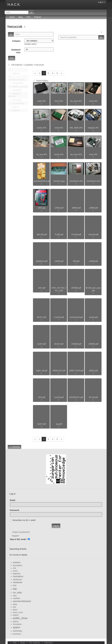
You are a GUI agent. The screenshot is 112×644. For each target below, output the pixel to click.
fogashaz (17, 574)
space (16, 627)
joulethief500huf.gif (42, 181)
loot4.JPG (93, 101)
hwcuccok (15, 27)
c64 (14, 568)
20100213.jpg (59, 181)
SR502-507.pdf (59, 371)
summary (18, 631)
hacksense (17, 579)
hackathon (18, 576)
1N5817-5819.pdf (76, 371)
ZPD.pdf (42, 397)
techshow (17, 634)
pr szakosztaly (16, 103)
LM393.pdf (93, 261)
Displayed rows (16, 51)
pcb (14, 607)
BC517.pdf (42, 317)
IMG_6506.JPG (76, 128)
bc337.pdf (42, 344)
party (15, 604)
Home (12, 17)
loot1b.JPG (59, 154)
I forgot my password (21, 532)
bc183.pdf (93, 317)
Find (12, 58)
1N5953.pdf (93, 344)
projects (14, 107)
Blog (20, 17)
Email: (13, 500)
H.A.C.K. (14, 4)
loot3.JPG (59, 128)
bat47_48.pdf (42, 371)
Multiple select (31, 44)
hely (15, 585)
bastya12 (14, 73)
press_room (18, 612)
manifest (17, 598)
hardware (18, 582)
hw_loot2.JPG (76, 154)
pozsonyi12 (15, 100)
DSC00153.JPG (93, 181)
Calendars (47, 643)
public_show (20, 618)
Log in (101, 2)
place (15, 610)
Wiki (13, 643)
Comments (14, 447)
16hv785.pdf (42, 234)
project (16, 615)
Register (15, 536)
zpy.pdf (59, 424)
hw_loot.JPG (42, 154)
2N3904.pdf (76, 288)
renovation (17, 624)
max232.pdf (93, 234)
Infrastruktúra (16, 83)
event (15, 571)
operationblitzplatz (22, 601)
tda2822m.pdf (42, 261)
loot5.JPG (42, 101)
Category (16, 41)
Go (101, 37)
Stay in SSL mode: (18, 539)
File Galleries (17, 65)
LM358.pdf (59, 261)
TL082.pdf (59, 234)
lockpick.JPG (93, 128)
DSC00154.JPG (76, 181)
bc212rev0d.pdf (76, 317)
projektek (29, 65)
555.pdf (76, 261)
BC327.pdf (59, 344)
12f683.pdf (93, 208)
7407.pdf (42, 288)
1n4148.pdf (59, 397)
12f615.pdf (59, 208)
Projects (38, 17)
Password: (15, 510)
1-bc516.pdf (59, 317)
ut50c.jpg (42, 208)
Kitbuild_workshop (18, 87)
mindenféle (15, 90)
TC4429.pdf (76, 234)
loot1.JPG (93, 154)
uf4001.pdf (93, 371)
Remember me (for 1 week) (23, 520)
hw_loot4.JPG (76, 101)
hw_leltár (17, 593)
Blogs (21, 643)
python (16, 621)
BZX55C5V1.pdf (76, 397)
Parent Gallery (41, 81)
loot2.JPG (59, 101)
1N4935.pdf (76, 344)
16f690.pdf (76, 208)
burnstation (18, 565)
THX (28, 17)
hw (15, 589)
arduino (17, 562)
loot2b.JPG (42, 128)
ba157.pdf (42, 424)
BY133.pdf (93, 397)
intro (15, 596)
